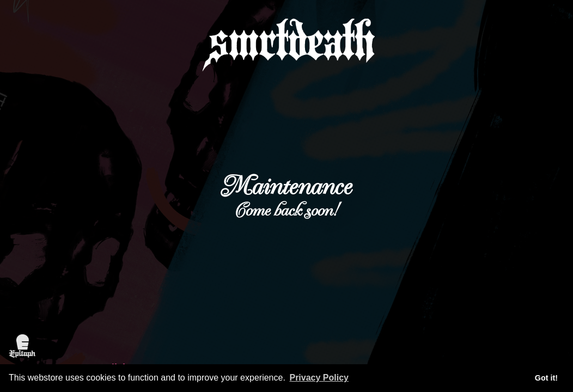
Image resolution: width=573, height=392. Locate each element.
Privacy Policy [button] (319, 378)
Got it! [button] (546, 378)
